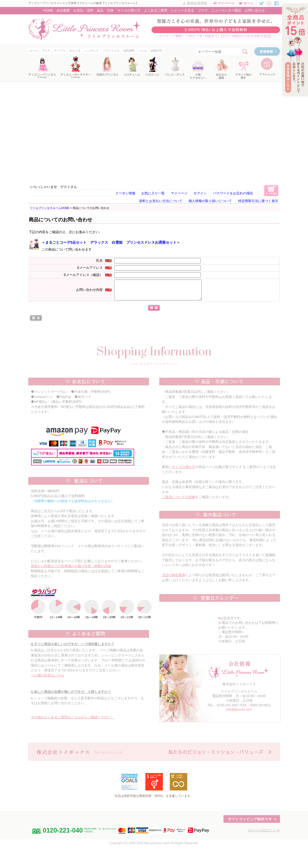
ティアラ (60, 51)
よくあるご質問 (156, 10)
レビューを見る (183, 10)
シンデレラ (92, 51)
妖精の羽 (156, 51)
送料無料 (129, 51)
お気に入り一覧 (153, 193)
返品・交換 (105, 10)
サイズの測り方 (129, 10)
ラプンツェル (111, 51)
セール (34, 51)
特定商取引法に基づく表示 (258, 201)
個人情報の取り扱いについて (210, 201)
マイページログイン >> (264, 834)
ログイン (200, 193)
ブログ (203, 10)
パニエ (143, 51)
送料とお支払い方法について (161, 201)
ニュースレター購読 (226, 10)
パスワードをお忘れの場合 (233, 193)
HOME (48, 10)
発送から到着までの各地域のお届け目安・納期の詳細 (71, 570)
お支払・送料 (83, 10)
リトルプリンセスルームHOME (50, 208)
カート (249, 3)
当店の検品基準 (174, 579)
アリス (46, 51)
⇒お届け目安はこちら (48, 679)
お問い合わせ (255, 10)
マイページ (226, 3)
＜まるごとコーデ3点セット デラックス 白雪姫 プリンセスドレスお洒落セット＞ (111, 242)
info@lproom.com (239, 713)
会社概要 (63, 10)
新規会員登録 (197, 3)
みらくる (75, 51)
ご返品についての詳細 (179, 501)
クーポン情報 (125, 193)
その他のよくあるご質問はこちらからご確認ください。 (73, 721)
